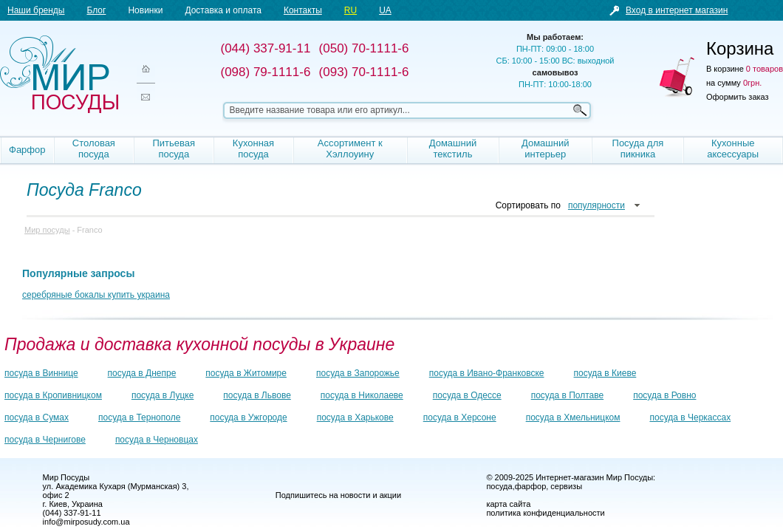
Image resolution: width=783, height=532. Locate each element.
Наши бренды (36, 10)
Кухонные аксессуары (733, 149)
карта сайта (508, 504)
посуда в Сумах (37, 417)
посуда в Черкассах (690, 417)
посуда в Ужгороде (248, 417)
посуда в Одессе (467, 395)
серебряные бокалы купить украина (96, 295)
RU (351, 10)
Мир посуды (59, 74)
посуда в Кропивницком (53, 395)
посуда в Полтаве (567, 395)
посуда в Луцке (163, 395)
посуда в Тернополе (139, 417)
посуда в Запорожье (358, 373)
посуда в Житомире (246, 373)
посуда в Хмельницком (573, 417)
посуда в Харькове (355, 417)
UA (385, 10)
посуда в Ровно (664, 395)
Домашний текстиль (453, 149)
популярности (596, 205)
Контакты (303, 10)
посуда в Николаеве (362, 395)
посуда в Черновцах (157, 440)
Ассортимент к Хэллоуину (350, 149)
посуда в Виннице (41, 373)
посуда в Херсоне (460, 417)
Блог (96, 10)
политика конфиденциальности (545, 513)
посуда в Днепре (142, 373)
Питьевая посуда (174, 149)
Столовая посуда (94, 149)
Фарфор (27, 150)
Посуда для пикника (638, 149)
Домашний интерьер (545, 149)
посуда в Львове (257, 395)
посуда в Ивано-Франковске (487, 373)
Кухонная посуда (253, 149)
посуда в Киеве (605, 373)
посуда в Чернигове (45, 440)
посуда (499, 486)
